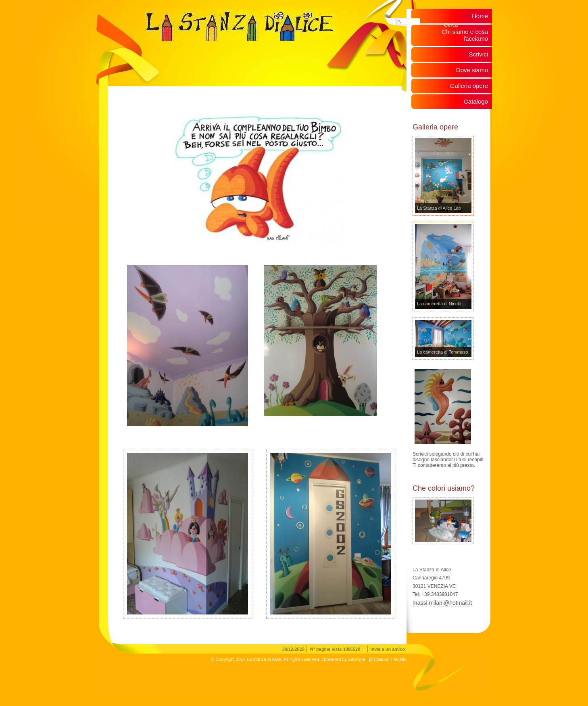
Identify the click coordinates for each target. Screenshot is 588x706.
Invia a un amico (388, 649)
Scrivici (479, 54)
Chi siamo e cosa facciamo (465, 35)
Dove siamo (472, 70)
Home (480, 16)
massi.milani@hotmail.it (442, 603)
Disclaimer (379, 659)
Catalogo (476, 101)
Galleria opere (469, 86)
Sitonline (357, 659)
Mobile (400, 659)
